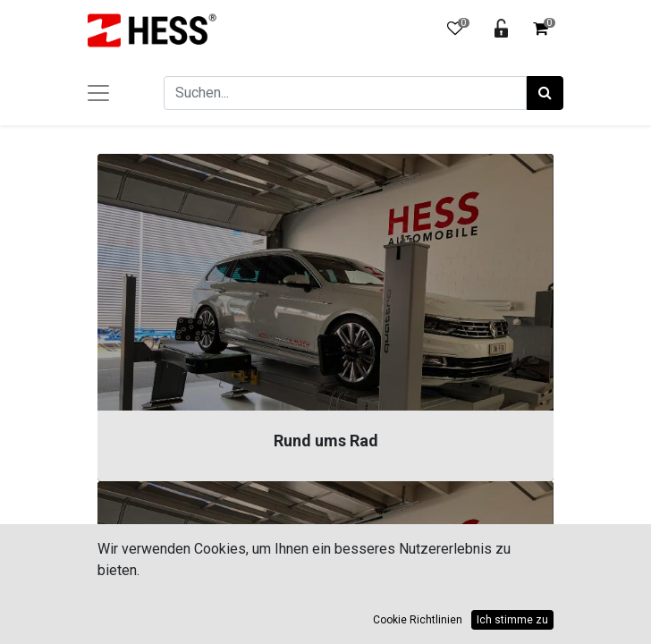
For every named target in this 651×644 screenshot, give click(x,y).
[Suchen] (545, 93)
